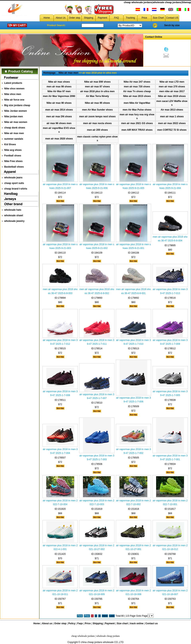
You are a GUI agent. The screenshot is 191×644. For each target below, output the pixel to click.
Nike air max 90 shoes (59, 103)
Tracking (130, 18)
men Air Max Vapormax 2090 (59, 96)
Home (47, 18)
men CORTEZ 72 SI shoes (172, 130)
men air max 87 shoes (97, 87)
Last (112, 616)
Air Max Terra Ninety (97, 96)
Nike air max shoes (59, 82)
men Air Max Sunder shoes (97, 110)
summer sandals (14, 139)
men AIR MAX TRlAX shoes (137, 130)
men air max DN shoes (59, 117)
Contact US (172, 18)
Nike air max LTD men (172, 82)
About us (47, 623)
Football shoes (13, 156)
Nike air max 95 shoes (97, 103)
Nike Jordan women (15, 111)
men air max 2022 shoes (172, 123)
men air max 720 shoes (137, 87)
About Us (61, 18)
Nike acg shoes (13, 150)
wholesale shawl (14, 215)
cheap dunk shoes (15, 128)
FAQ (116, 18)
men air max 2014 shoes (59, 110)
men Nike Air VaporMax (137, 103)
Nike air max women (16, 122)
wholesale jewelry (14, 221)
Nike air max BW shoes (97, 82)
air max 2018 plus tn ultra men (97, 91)
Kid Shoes (10, 144)
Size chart (122, 623)
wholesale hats (13, 210)
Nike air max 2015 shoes (137, 96)
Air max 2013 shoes (172, 110)
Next (105, 616)
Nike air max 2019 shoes (172, 96)
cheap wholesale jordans (138, 2)
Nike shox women (14, 89)
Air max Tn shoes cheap (137, 91)
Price (144, 18)
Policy (72, 623)
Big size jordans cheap (17, 105)
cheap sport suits (14, 183)
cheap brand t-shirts (16, 189)
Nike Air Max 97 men (59, 91)
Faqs (80, 623)
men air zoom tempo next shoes (97, 117)
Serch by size (172, 25)
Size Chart (158, 18)
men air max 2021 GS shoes (137, 123)
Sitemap (186, 2)
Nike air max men (14, 133)
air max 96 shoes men (59, 123)
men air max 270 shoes (172, 87)
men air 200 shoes (97, 130)
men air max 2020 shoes (59, 139)
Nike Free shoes (13, 161)
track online (137, 623)
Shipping (89, 18)
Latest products (13, 83)
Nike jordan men (13, 117)
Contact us (152, 623)
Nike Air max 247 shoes (137, 82)
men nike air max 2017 (172, 91)
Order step (75, 18)
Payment (102, 18)
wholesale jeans (13, 178)
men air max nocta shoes (97, 123)
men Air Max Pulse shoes (137, 110)
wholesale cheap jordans (167, 2)
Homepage (49, 73)
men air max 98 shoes (59, 87)
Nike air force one (14, 100)
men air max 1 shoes (172, 117)
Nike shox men (13, 94)
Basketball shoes (14, 167)
